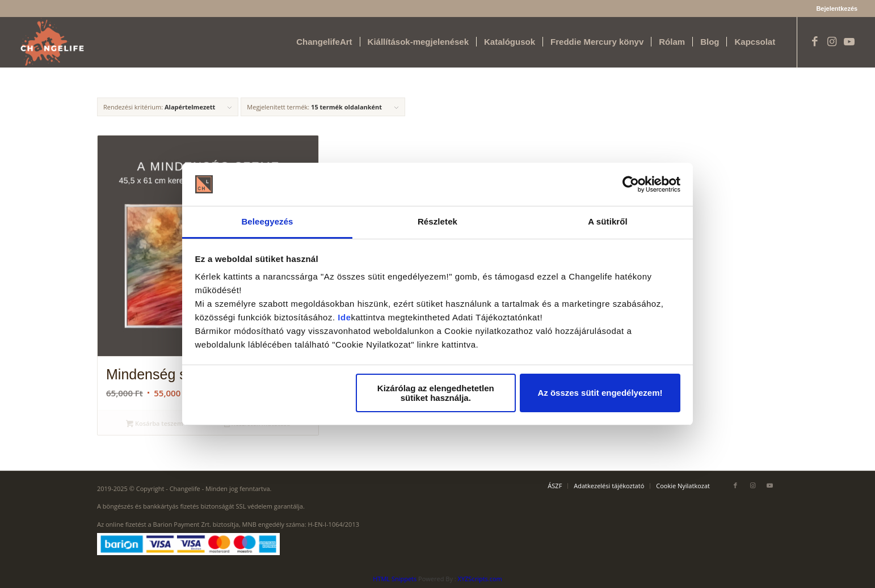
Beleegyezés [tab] (267, 221)
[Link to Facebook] (815, 41)
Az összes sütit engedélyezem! (600, 393)
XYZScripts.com (480, 579)
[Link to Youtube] (849, 41)
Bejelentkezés (837, 9)
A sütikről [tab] (608, 221)
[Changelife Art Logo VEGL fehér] (52, 42)
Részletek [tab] (437, 221)
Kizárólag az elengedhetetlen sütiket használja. (436, 393)
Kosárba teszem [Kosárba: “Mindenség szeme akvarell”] (154, 424)
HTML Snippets (395, 579)
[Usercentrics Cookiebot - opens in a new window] (631, 184)
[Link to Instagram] (832, 41)
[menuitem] (834, 9)
